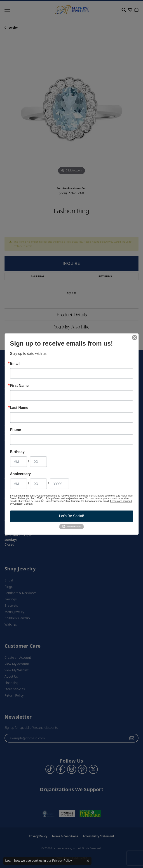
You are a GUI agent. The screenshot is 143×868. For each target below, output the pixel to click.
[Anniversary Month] (18, 484)
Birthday (17, 452)
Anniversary (20, 474)
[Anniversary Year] (60, 484)
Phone (15, 430)
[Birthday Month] (18, 462)
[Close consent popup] (88, 861)
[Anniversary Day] (38, 484)
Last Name (19, 408)
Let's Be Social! (72, 516)
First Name (19, 386)
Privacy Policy (62, 861)
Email (15, 364)
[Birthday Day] (38, 462)
